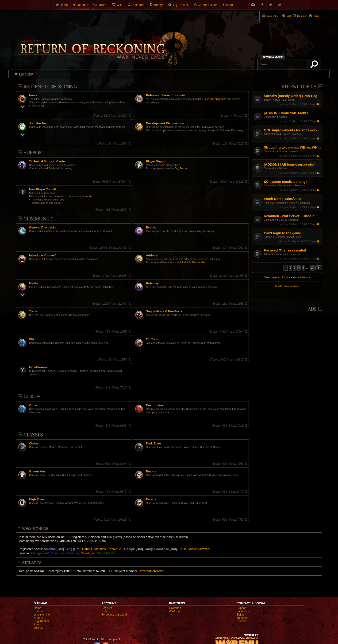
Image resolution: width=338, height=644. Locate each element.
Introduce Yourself (42, 255)
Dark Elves (154, 444)
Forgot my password (114, 615)
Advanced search (274, 57)
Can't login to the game (282, 233)
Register (107, 608)
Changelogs (304, 203)
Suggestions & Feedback (292, 186)
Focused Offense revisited (285, 250)
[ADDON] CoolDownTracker (286, 113)
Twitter (241, 615)
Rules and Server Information (167, 95)
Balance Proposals (292, 134)
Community (270, 117)
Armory (158, 5)
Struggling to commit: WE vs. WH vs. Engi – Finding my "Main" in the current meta (293, 147)
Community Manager (65, 553)
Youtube (242, 618)
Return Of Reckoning (275, 203)
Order (33, 405)
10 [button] (312, 268)
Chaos (34, 444)
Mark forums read (287, 286)
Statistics (32, 563)
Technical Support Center (288, 237)
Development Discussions (165, 123)
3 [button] (295, 268)
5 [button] (303, 268)
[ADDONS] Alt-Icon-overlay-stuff (290, 165)
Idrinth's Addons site (193, 262)
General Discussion (289, 151)
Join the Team (39, 123)
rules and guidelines (215, 99)
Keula (183, 549)
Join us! (39, 628)
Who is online (35, 529)
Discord (241, 621)
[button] (319, 268)
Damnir (87, 549)
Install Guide (48, 168)
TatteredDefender (151, 571)
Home (64, 5)
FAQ (288, 16)
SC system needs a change (286, 182)
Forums (39, 611)
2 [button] (290, 268)
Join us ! (82, 5)
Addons (283, 117)
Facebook (243, 611)
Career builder (207, 5)
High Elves (37, 499)
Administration (271, 134)
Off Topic (153, 339)
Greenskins (37, 471)
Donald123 (115, 549)
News (292, 203)
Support (268, 100)
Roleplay (152, 283)
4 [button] (299, 268)
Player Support (157, 161)
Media (33, 283)
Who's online (42, 615)
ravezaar (204, 549)
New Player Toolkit (285, 100)
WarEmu (174, 611)
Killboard (139, 5)
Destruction (154, 405)
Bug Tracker (180, 5)
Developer (88, 553)
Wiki (120, 5)
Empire (151, 471)
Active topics (302, 277)
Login (105, 611)
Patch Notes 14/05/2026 (282, 199)
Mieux (193, 549)
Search (315, 65)
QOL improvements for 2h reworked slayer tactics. (293, 130)
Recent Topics (299, 87)
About (229, 5)
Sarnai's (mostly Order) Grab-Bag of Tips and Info (293, 96)
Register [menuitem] (302, 16)
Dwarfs (151, 499)
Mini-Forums (38, 367)
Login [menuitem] (316, 16)
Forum (102, 5)
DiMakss (100, 549)
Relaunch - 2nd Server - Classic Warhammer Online (293, 216)
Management (40, 553)
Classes (33, 435)
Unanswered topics (277, 277)
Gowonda (175, 608)
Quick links (272, 16)
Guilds (32, 397)
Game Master (106, 553)
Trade (33, 311)
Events (151, 228)
